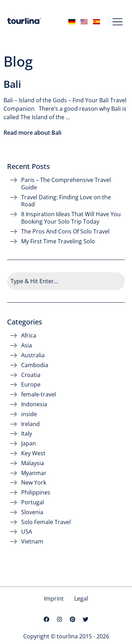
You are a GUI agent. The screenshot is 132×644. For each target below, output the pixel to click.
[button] (118, 22)
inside (29, 414)
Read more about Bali (32, 133)
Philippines (36, 493)
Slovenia (32, 512)
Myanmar (34, 473)
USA (27, 532)
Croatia (31, 375)
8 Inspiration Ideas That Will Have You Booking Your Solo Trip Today (71, 218)
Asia (27, 345)
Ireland (30, 424)
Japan (29, 443)
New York (34, 483)
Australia (33, 355)
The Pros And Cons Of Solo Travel (65, 232)
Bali (12, 84)
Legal (81, 599)
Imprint (54, 599)
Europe (31, 385)
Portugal (33, 502)
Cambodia (35, 365)
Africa (29, 336)
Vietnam (32, 542)
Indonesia (34, 404)
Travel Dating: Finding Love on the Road (66, 201)
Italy (27, 434)
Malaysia (33, 463)
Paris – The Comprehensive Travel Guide (66, 184)
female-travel (39, 394)
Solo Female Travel (46, 522)
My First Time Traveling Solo (58, 241)
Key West (33, 453)
